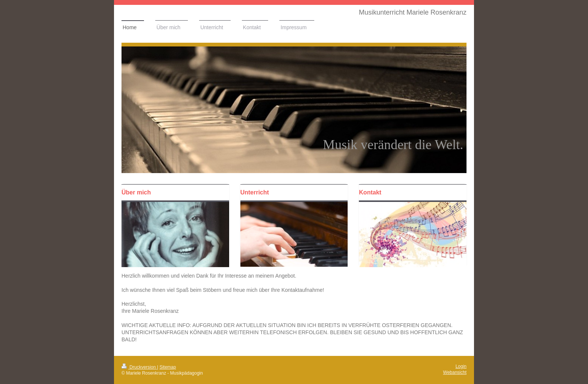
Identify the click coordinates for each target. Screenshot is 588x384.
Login (461, 366)
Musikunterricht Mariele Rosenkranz (413, 12)
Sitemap (168, 367)
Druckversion (139, 367)
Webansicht (455, 372)
